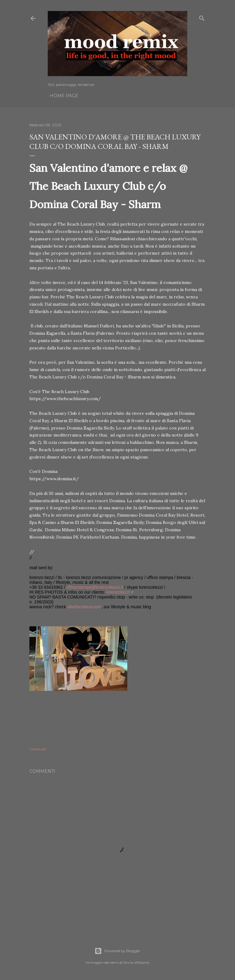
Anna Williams (136, 962)
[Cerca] (202, 17)
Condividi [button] (38, 749)
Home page (64, 96)
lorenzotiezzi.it (120, 592)
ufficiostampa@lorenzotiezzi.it (95, 587)
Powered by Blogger (117, 951)
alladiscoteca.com (84, 607)
